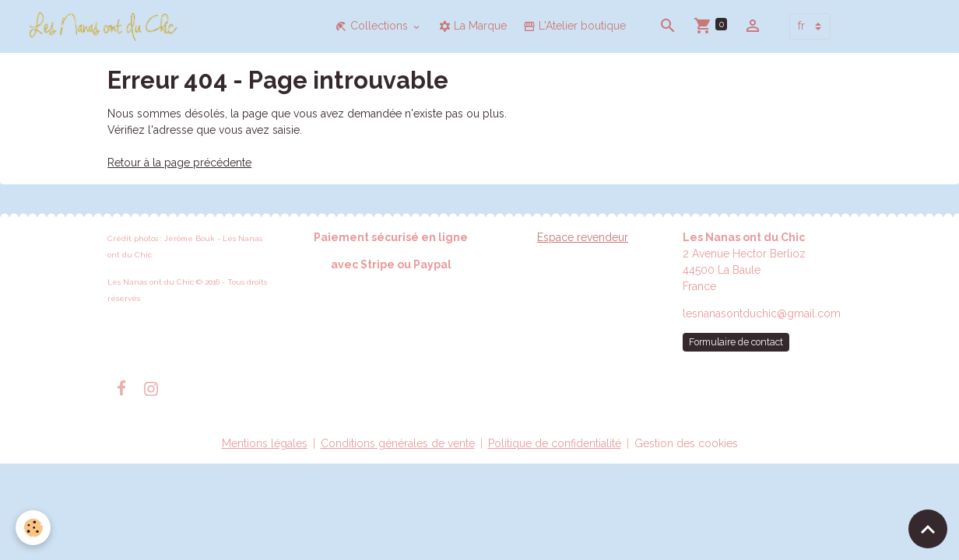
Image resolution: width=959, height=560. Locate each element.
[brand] (106, 26)
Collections (373, 26)
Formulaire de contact (736, 342)
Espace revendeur (583, 237)
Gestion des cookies (686, 443)
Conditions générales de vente (398, 443)
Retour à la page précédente (179, 163)
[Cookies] (33, 528)
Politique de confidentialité (555, 443)
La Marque (472, 26)
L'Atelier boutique (574, 26)
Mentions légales (265, 443)
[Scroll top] (928, 529)
